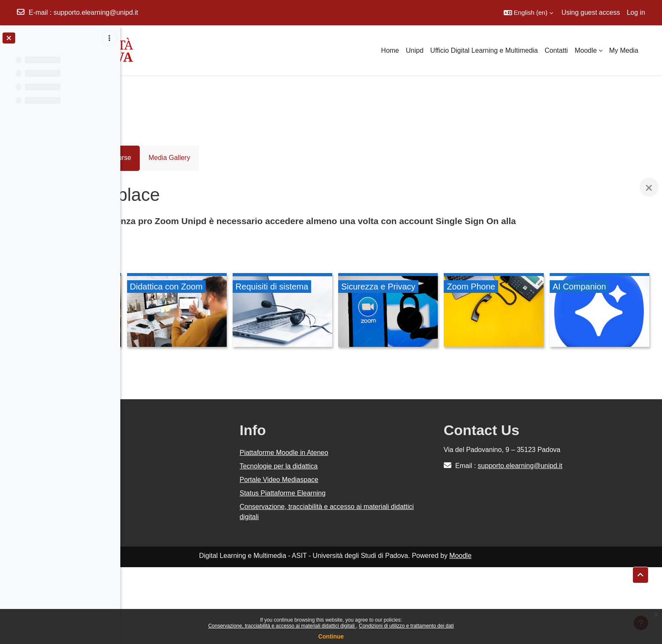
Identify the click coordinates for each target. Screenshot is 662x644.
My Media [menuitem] (624, 50)
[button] (528, 13)
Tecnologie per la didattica (350, 543)
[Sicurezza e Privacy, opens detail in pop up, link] (495, 311)
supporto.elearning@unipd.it (96, 12)
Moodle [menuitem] (586, 50)
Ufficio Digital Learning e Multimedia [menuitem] (484, 50)
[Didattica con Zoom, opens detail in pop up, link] (286, 311)
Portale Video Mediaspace (350, 556)
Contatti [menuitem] (556, 50)
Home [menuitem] (390, 50)
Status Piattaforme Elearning (354, 570)
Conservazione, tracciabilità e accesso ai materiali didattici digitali (282, 626)
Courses (149, 101)
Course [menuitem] (176, 158)
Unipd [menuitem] (415, 50)
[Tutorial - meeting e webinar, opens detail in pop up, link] (182, 311)
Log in (636, 12)
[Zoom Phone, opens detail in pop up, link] (600, 311)
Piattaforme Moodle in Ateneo (355, 529)
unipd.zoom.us (225, 232)
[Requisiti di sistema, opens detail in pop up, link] (391, 311)
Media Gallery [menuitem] (225, 158)
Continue (331, 636)
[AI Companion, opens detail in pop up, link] (182, 391)
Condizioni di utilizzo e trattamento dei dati (406, 626)
